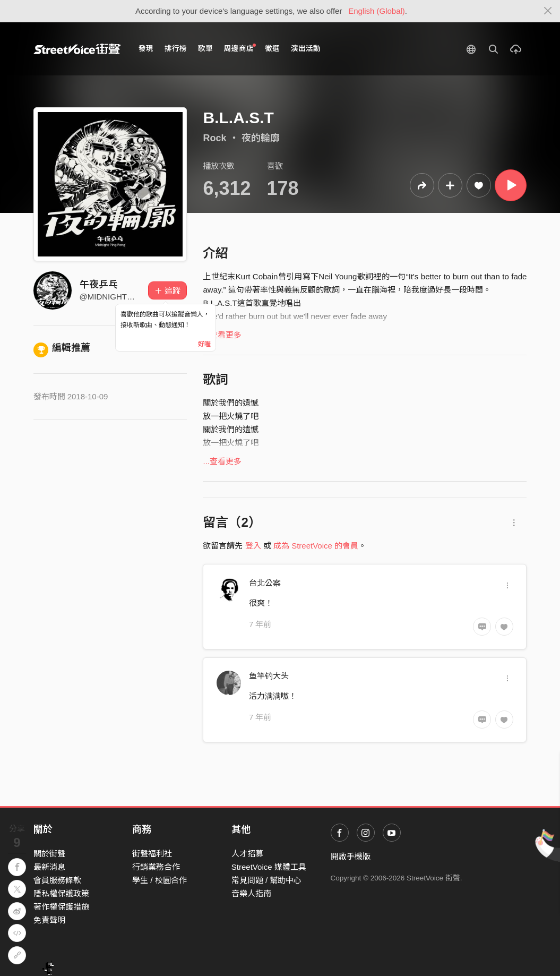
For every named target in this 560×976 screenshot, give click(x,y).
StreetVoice (77, 49)
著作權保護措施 (61, 907)
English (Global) (377, 11)
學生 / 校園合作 (160, 880)
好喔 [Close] (204, 344)
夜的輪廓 (261, 138)
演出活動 (306, 49)
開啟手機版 (351, 856)
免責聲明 (49, 920)
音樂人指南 (251, 893)
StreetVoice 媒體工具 (269, 867)
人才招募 (247, 854)
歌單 (205, 49)
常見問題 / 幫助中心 (267, 880)
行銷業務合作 (156, 867)
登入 (253, 546)
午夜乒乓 (99, 285)
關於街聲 (49, 854)
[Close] (548, 11)
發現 (146, 49)
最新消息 (49, 867)
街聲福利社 (152, 854)
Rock (214, 138)
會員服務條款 (57, 880)
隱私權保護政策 (61, 893)
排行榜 (176, 49)
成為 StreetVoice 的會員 (316, 546)
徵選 (272, 49)
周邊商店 (240, 48)
